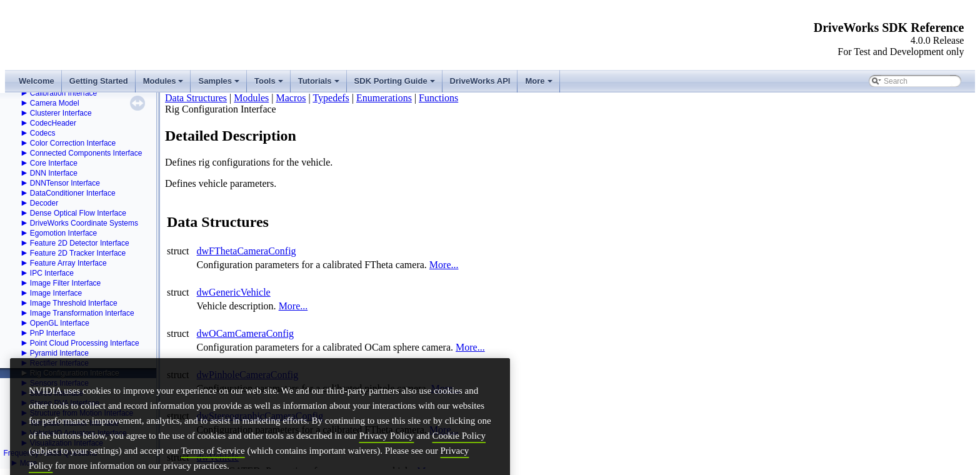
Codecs (43, 133)
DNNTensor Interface (65, 183)
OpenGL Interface (60, 323)
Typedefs (331, 98)
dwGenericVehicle (234, 292)
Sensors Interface (59, 383)
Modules (164, 84)
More (539, 84)
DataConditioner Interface (73, 193)
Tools (270, 84)
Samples (220, 84)
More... (444, 265)
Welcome (37, 81)
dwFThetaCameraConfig (247, 251)
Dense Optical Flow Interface (78, 213)
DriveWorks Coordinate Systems (84, 223)
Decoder (44, 203)
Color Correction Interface (73, 143)
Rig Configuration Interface (75, 373)
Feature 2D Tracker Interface (78, 253)
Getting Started (99, 81)
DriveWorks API (480, 81)
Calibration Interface (63, 93)
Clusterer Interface (61, 113)
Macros (291, 98)
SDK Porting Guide (396, 84)
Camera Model (55, 103)
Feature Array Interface (68, 263)
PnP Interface (53, 333)
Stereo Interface (57, 393)
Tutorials (320, 84)
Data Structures (196, 98)
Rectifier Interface (59, 363)
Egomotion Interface (63, 233)
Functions (438, 98)
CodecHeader (53, 123)
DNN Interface (54, 173)
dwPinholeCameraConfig (248, 375)
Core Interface (54, 163)
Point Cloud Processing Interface (85, 343)
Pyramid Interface (59, 353)
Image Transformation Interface (82, 313)
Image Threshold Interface (74, 303)
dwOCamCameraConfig (246, 333)
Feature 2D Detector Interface (80, 243)
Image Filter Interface (65, 283)
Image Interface (56, 293)
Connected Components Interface (86, 153)
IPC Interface (52, 273)
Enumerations (384, 98)
